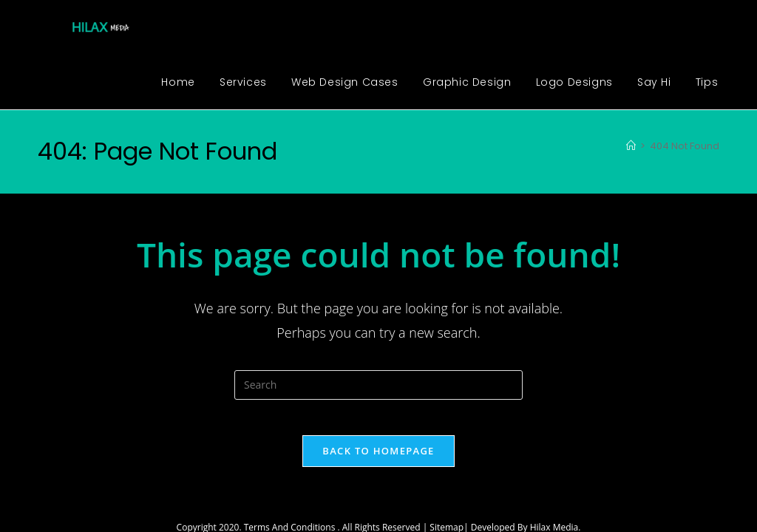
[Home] (631, 146)
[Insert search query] (378, 385)
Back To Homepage (378, 460)
